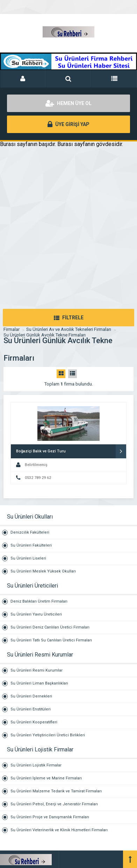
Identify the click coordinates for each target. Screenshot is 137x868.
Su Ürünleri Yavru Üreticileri (36, 614)
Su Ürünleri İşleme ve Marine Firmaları (46, 778)
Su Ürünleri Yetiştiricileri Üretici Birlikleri (48, 735)
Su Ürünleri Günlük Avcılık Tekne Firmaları (45, 335)
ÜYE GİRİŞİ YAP (68, 124)
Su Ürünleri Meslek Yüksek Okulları (43, 571)
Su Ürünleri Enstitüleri (31, 709)
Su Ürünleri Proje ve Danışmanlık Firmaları (50, 817)
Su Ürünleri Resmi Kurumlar (37, 670)
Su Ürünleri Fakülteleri (31, 545)
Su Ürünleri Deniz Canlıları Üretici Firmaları (50, 627)
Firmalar (12, 329)
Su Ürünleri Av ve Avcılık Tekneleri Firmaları (69, 329)
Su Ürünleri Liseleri (28, 558)
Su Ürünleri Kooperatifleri (34, 722)
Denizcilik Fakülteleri (30, 532)
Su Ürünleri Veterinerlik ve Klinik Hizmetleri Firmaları (59, 830)
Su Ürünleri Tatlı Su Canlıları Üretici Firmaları (51, 640)
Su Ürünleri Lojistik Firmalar (36, 765)
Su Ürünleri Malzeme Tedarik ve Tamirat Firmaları (56, 791)
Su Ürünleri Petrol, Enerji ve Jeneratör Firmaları (54, 804)
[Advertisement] (68, 237)
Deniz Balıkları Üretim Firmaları (39, 601)
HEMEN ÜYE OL (68, 103)
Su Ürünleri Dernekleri (31, 696)
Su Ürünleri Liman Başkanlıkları (39, 683)
